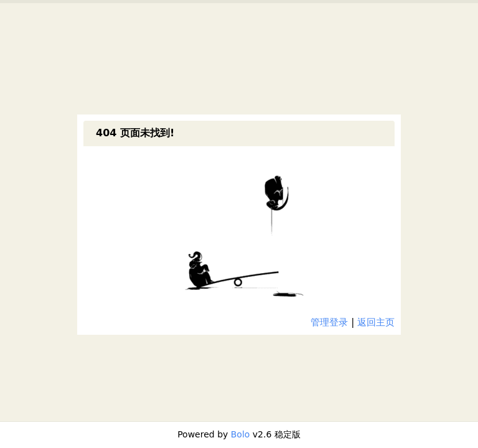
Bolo (241, 434)
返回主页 (376, 322)
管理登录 (329, 322)
